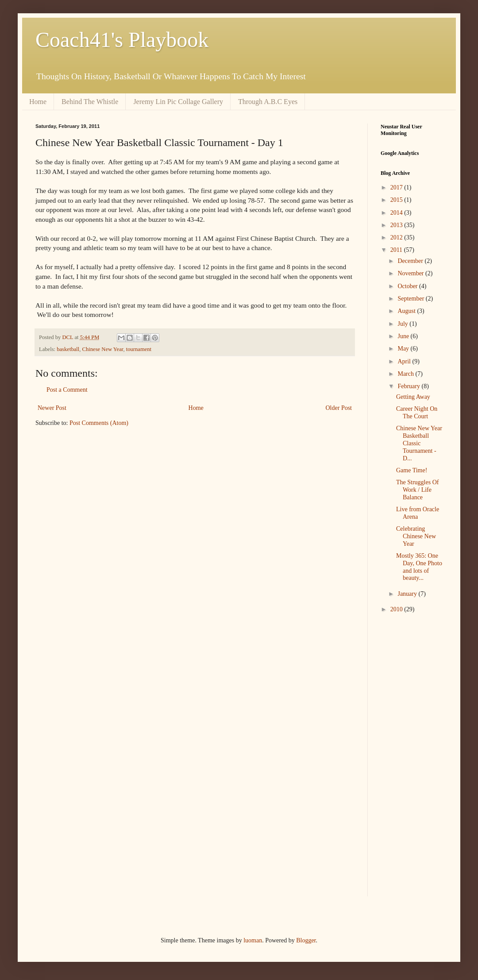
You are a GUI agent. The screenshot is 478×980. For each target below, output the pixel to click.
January (408, 594)
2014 (397, 213)
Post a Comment (67, 390)
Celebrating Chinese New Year (416, 536)
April (405, 361)
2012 (397, 237)
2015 (397, 200)
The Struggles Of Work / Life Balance (417, 490)
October (408, 286)
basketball (68, 349)
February (409, 386)
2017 (397, 187)
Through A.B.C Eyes (268, 102)
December (411, 261)
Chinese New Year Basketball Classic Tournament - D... (419, 443)
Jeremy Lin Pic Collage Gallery (178, 102)
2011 (397, 250)
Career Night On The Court (417, 413)
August (407, 311)
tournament (139, 349)
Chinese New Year (103, 349)
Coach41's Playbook (122, 40)
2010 (397, 609)
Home (38, 102)
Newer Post (52, 408)
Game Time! (412, 470)
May (404, 349)
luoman (253, 940)
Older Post (339, 408)
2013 (397, 225)
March (406, 374)
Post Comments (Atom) (99, 423)
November (411, 273)
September (411, 299)
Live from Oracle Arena (418, 513)
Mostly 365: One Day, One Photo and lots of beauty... (419, 567)
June (404, 336)
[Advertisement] (407, 761)
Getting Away (413, 397)
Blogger (306, 940)
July (403, 324)
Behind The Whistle (90, 102)
